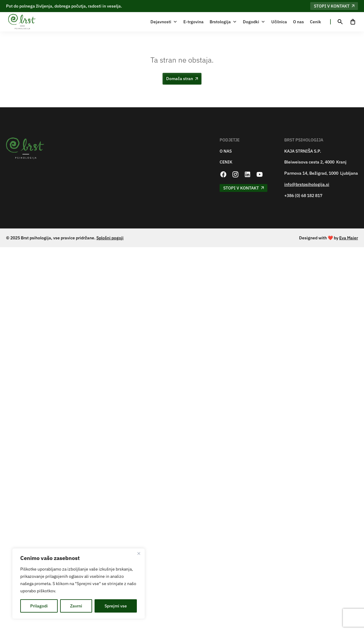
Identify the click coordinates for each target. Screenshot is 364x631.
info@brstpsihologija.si (307, 184)
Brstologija (223, 22)
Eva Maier (349, 238)
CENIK (226, 162)
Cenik (316, 22)
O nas (298, 22)
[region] (79, 584)
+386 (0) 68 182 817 (303, 196)
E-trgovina (193, 22)
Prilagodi (39, 606)
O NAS (226, 151)
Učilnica (279, 22)
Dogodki (254, 22)
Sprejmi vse (116, 606)
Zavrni (76, 606)
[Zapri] (139, 553)
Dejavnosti (164, 22)
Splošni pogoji (110, 238)
